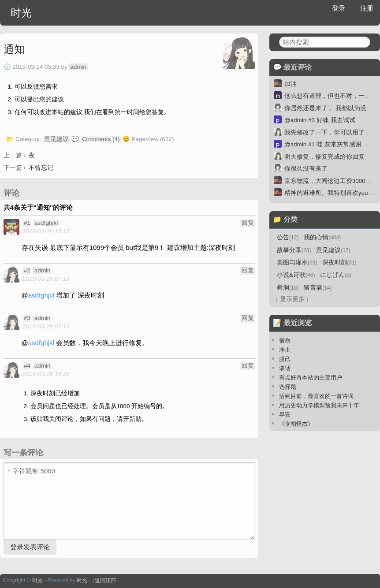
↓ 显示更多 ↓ (292, 299)
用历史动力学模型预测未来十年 (319, 405)
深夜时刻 (339, 262)
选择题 (288, 387)
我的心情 (322, 237)
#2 (27, 270)
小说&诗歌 (296, 275)
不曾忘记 (41, 167)
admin (78, 67)
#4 (27, 366)
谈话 (285, 368)
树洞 (288, 288)
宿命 (285, 341)
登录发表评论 (30, 547)
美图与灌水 (297, 262)
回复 (248, 223)
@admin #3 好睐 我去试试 (320, 120)
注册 (367, 8)
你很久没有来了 (306, 169)
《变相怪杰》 (296, 424)
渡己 (285, 359)
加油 (291, 84)
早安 (285, 415)
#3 (27, 318)
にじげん (336, 275)
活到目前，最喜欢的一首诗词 (316, 396)
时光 (21, 13)
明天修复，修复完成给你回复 (324, 157)
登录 (339, 8)
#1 (27, 223)
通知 (14, 49)
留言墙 (318, 288)
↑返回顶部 (104, 581)
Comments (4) (101, 139)
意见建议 (56, 139)
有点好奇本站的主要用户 (311, 378)
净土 (285, 350)
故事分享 (294, 250)
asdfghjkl (46, 223)
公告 (288, 237)
